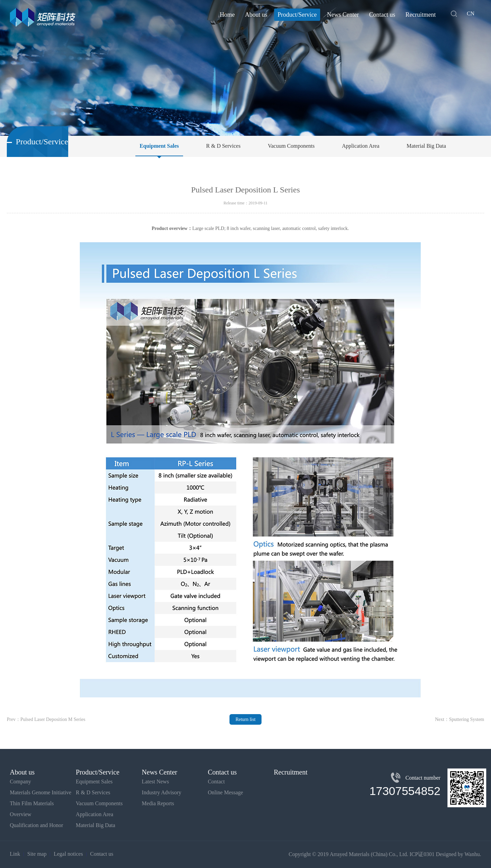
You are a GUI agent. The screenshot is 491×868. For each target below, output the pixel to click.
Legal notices (68, 854)
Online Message (225, 792)
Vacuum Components (291, 146)
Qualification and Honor (36, 825)
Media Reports (158, 803)
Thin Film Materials (32, 803)
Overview (21, 814)
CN (471, 13)
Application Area (361, 146)
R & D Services (224, 146)
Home (227, 15)
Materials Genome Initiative (41, 792)
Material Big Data (426, 146)
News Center (343, 15)
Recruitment (421, 15)
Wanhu (472, 854)
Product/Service (297, 15)
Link (15, 854)
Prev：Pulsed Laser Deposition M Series (46, 719)
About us (256, 15)
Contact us (382, 15)
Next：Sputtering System (460, 719)
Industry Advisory (162, 792)
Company (20, 782)
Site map (37, 854)
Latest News (155, 782)
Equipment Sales (159, 146)
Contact (216, 782)
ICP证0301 (422, 854)
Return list (246, 719)
